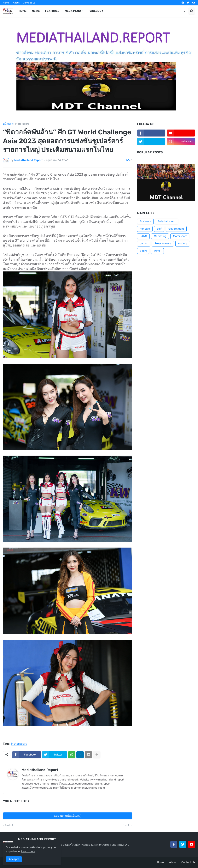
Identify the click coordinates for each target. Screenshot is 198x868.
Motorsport (22, 124)
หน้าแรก (8, 124)
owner (144, 243)
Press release (163, 243)
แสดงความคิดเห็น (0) (68, 816)
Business (145, 221)
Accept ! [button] (14, 859)
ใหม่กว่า (10, 826)
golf (159, 229)
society (183, 243)
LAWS (143, 236)
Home (6, 3)
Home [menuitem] (23, 11)
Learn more (28, 851)
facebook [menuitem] (96, 11)
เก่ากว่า (126, 826)
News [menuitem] (36, 11)
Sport (143, 251)
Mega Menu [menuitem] (73, 11)
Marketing (160, 236)
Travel (157, 251)
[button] (184, 11)
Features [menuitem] (52, 11)
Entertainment (167, 221)
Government (176, 229)
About (16, 3)
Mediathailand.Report (40, 770)
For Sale (145, 229)
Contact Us (29, 3)
